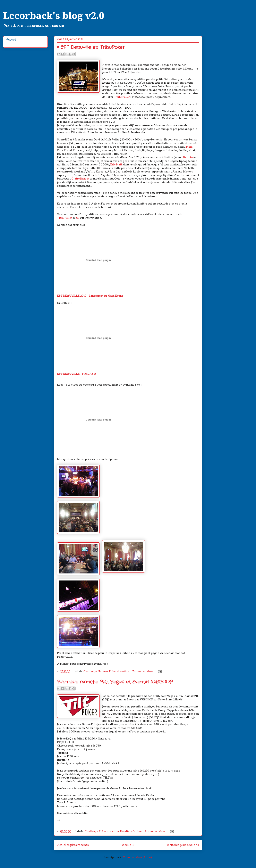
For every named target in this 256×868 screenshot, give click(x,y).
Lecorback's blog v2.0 (54, 16)
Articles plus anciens (183, 845)
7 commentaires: (143, 671)
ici (78, 218)
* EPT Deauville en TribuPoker (91, 47)
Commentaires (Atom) (137, 857)
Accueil (128, 845)
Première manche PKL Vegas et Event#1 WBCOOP (115, 682)
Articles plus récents (73, 845)
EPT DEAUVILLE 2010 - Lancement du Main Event (90, 296)
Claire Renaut (80, 179)
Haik (189, 147)
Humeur (103, 671)
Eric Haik (116, 165)
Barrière (188, 157)
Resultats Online (131, 831)
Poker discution (119, 671)
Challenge (90, 671)
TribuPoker (122, 97)
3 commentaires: (155, 831)
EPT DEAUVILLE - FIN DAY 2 (76, 374)
